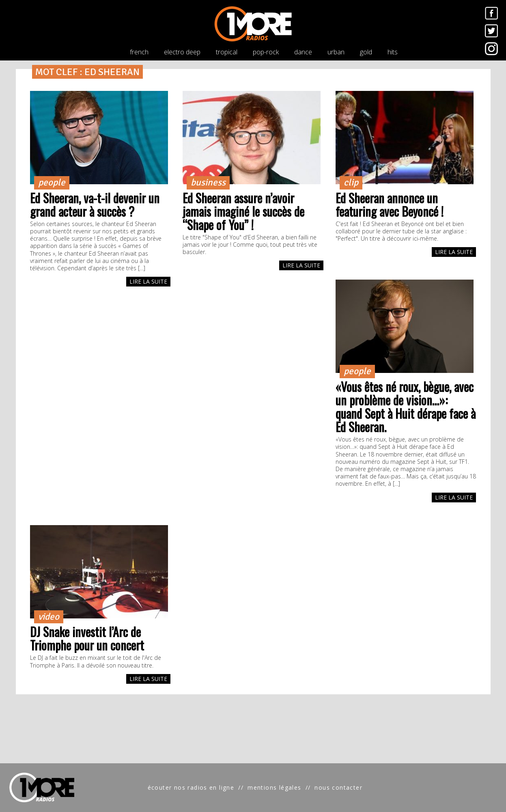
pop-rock (266, 52)
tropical (227, 52)
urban (336, 52)
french (139, 52)
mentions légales (274, 787)
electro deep (182, 52)
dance (303, 52)
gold (366, 52)
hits (393, 52)
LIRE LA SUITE (148, 281)
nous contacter (338, 787)
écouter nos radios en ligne (191, 787)
